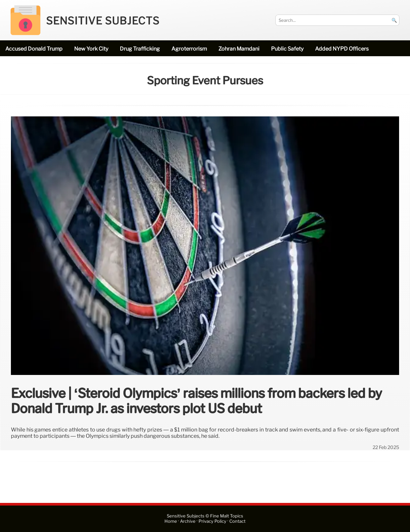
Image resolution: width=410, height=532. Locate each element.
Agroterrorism (189, 49)
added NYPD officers (342, 49)
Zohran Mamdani (239, 49)
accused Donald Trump (34, 49)
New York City (91, 49)
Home (171, 521)
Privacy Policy (212, 521)
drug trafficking (140, 49)
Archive (188, 521)
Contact (237, 521)
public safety (287, 49)
